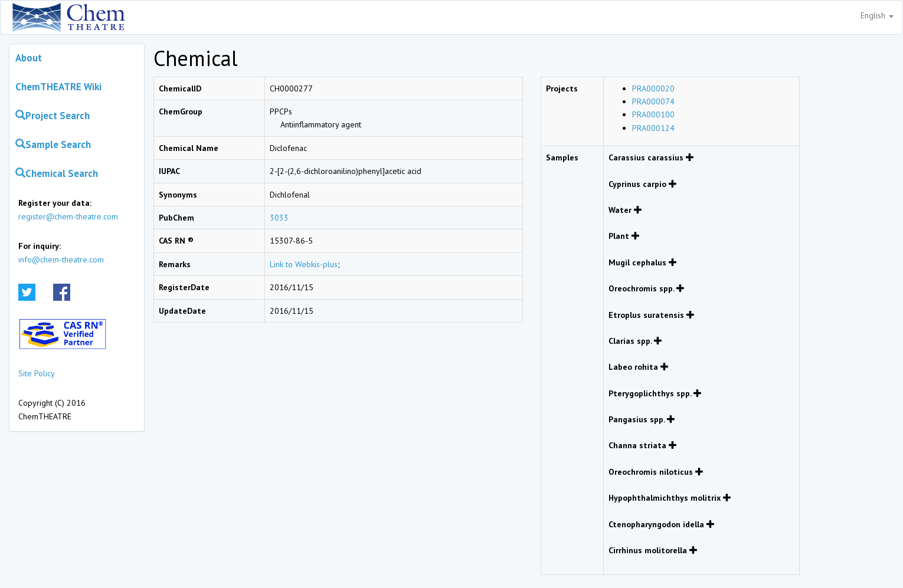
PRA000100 (653, 114)
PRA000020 (653, 88)
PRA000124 (653, 128)
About (29, 58)
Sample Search (53, 144)
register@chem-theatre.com (68, 216)
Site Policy (37, 373)
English (877, 15)
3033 (279, 218)
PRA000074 (653, 101)
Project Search (53, 116)
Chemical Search (57, 173)
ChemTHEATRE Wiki (58, 87)
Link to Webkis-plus (304, 264)
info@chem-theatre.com (61, 259)
